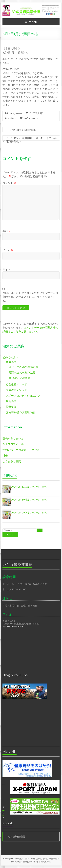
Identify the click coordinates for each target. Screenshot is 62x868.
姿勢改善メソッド (16, 384)
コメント (9, 183)
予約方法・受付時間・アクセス (21, 450)
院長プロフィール (13, 444)
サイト (6, 269)
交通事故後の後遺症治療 (20, 412)
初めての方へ (10, 357)
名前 (7, 231)
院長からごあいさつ (14, 438)
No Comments (30, 118)
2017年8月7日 (36, 113)
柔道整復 (11, 407)
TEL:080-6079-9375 (13, 627)
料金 (5, 455)
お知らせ (12, 118)
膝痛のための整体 (20, 378)
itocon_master (15, 113)
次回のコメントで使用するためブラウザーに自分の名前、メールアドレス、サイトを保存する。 (30, 297)
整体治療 (11, 362)
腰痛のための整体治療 (22, 372)
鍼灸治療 (11, 401)
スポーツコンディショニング (23, 395)
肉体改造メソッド (16, 390)
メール (8, 250)
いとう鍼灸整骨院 (16, 836)
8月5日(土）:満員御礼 (21, 130)
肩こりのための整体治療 (24, 367)
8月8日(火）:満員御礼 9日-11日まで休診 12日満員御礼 (31, 140)
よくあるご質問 (12, 461)
